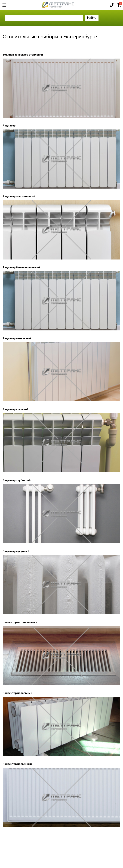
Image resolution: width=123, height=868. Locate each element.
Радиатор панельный (17, 338)
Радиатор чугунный (16, 551)
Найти (92, 18)
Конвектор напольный (17, 693)
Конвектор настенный (17, 764)
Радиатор (9, 125)
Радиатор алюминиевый (19, 196)
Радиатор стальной (16, 409)
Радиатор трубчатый (17, 480)
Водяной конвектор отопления (23, 54)
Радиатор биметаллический (21, 267)
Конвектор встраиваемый (20, 622)
